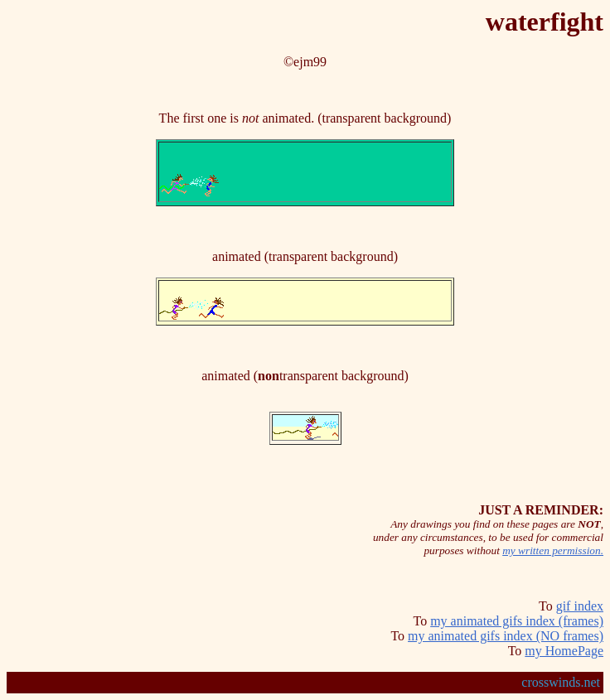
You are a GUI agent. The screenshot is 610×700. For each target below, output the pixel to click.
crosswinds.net (561, 682)
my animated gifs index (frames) (517, 621)
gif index (580, 606)
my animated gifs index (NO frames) (506, 636)
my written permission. (553, 550)
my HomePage (564, 651)
